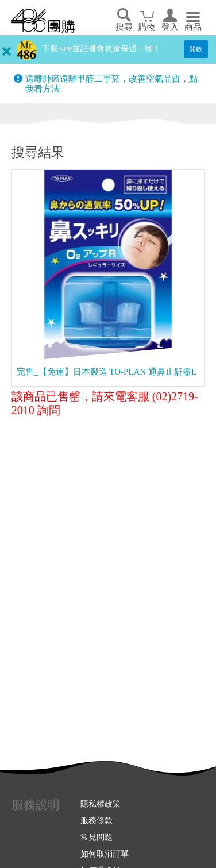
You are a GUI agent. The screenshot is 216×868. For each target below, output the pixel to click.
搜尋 (124, 27)
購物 (147, 27)
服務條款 (97, 820)
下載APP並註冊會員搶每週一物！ (101, 49)
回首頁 (43, 21)
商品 (193, 27)
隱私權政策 (101, 804)
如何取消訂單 (105, 854)
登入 (170, 27)
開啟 (196, 49)
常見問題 (97, 837)
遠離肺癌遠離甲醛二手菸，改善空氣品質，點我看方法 (111, 84)
